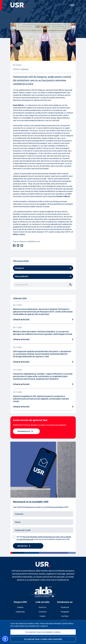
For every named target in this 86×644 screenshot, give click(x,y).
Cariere (42, 616)
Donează (43, 612)
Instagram (65, 612)
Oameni (20, 607)
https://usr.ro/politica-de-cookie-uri (34, 626)
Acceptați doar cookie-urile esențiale (43, 639)
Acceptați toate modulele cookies (43, 632)
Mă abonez (24, 546)
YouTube (65, 616)
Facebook (65, 607)
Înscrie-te (42, 607)
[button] (5, 639)
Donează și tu (25, 431)
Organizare (20, 612)
